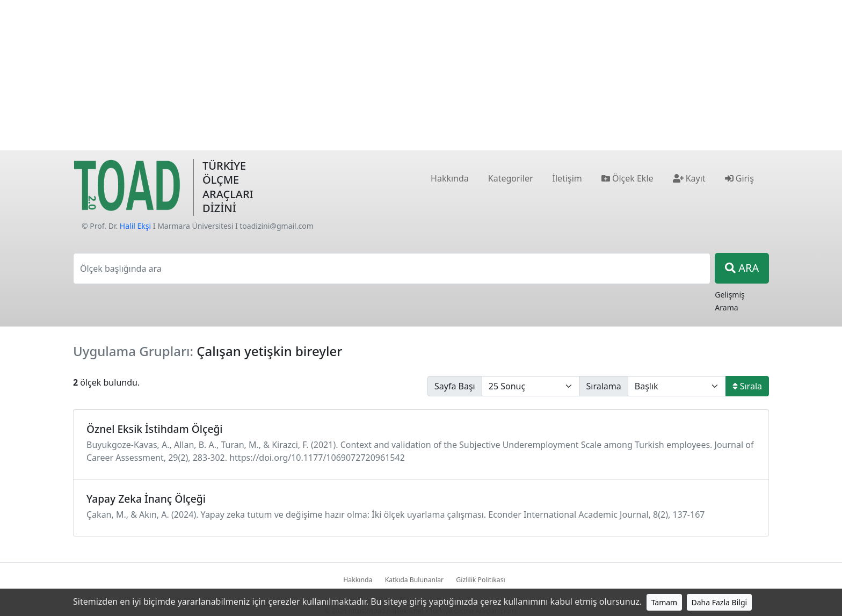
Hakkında (358, 580)
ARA (742, 268)
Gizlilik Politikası (480, 580)
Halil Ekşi (135, 226)
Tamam (665, 602)
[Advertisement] (421, 75)
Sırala (747, 386)
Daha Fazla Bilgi (720, 602)
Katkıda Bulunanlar (415, 580)
